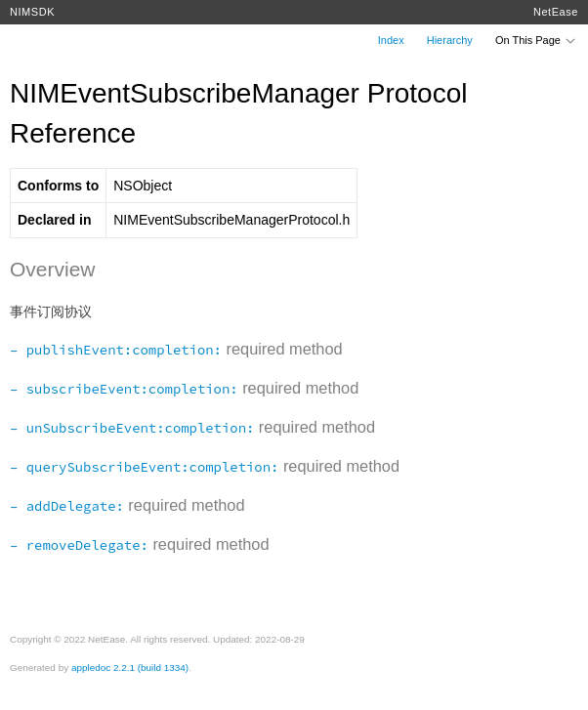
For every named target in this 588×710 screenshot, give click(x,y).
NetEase (556, 12)
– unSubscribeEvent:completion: (132, 428)
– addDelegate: (67, 506)
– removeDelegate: (79, 545)
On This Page (536, 40)
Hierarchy (450, 40)
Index (391, 40)
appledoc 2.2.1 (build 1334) (130, 668)
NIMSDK (32, 12)
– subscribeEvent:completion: (124, 389)
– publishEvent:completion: (116, 350)
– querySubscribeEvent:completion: (144, 467)
